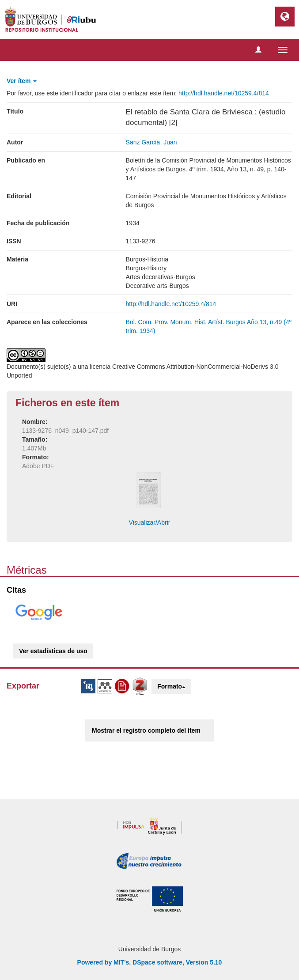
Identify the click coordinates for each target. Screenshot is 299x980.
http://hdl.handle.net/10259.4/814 (224, 93)
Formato (171, 686)
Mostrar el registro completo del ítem (146, 730)
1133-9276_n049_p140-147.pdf (65, 431)
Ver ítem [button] (22, 81)
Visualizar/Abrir (150, 522)
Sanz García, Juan (151, 142)
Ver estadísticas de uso (53, 651)
